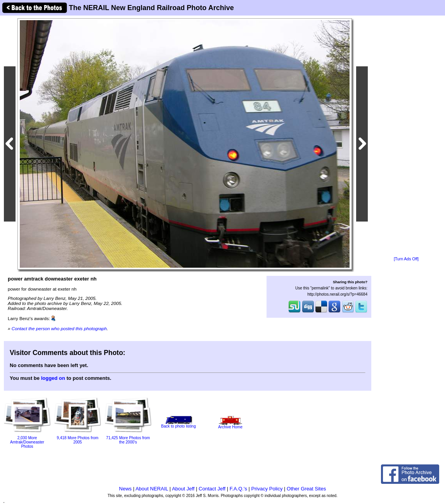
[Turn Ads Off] (406, 259)
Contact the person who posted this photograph (59, 328)
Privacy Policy (267, 489)
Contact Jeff (212, 489)
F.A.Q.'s (238, 489)
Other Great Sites (306, 489)
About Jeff (183, 489)
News (126, 489)
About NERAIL (152, 489)
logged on (53, 378)
